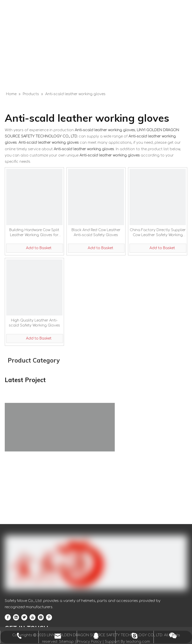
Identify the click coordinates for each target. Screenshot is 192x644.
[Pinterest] (49, 617)
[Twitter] (24, 617)
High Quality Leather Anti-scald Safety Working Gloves (34, 323)
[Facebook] (8, 617)
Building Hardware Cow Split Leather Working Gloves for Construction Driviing (34, 233)
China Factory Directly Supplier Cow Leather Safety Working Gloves (158, 233)
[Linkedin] (16, 617)
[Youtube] (32, 617)
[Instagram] (41, 617)
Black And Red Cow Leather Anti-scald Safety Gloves (96, 232)
